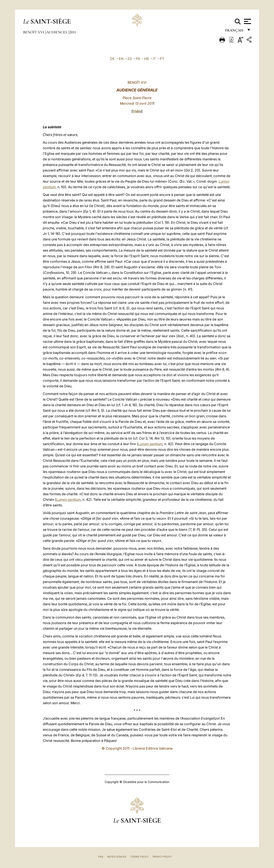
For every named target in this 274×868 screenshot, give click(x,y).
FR (138, 59)
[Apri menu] (247, 21)
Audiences (57, 32)
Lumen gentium (150, 444)
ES (130, 59)
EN (121, 59)
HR (146, 59)
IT (154, 59)
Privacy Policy (162, 857)
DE (112, 59)
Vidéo (137, 111)
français (235, 32)
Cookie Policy (139, 857)
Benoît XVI (34, 32)
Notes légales (117, 857)
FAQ (101, 857)
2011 (73, 32)
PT (162, 59)
